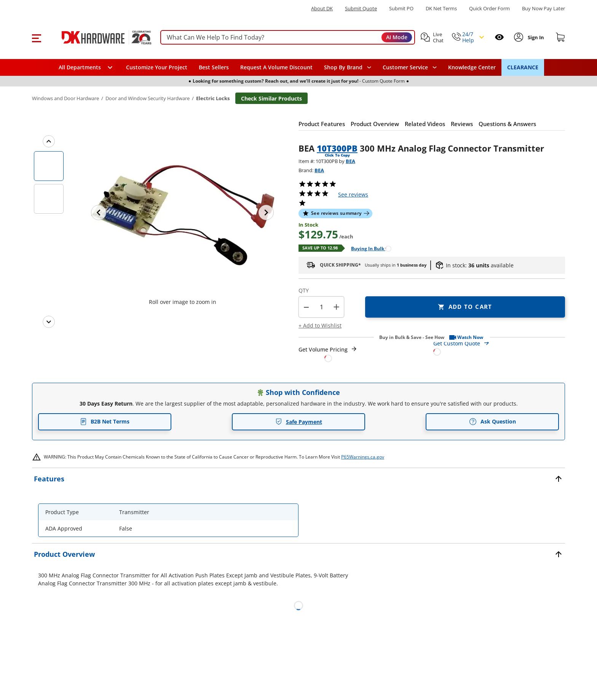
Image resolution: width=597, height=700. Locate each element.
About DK (322, 9)
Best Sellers (214, 67)
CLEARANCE (523, 67)
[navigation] (410, 67)
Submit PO (401, 9)
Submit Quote (361, 9)
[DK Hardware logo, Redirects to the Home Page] (98, 37)
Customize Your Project (157, 67)
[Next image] (266, 213)
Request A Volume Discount (276, 67)
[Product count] (321, 307)
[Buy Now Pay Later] (544, 8)
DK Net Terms (441, 9)
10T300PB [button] (337, 148)
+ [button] (336, 307)
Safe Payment (299, 422)
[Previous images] (49, 141)
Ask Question (492, 422)
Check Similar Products (271, 98)
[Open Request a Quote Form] (328, 354)
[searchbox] (288, 38)
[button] (36, 37)
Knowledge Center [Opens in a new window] (472, 67)
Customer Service (405, 67)
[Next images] (49, 322)
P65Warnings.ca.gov (363, 457)
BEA (350, 161)
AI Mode (397, 37)
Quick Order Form (489, 9)
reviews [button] (353, 194)
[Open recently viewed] (499, 37)
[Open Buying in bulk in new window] (368, 248)
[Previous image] (99, 213)
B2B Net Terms (105, 421)
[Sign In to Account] (535, 37)
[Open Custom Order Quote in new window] (499, 347)
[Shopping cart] (560, 37)
